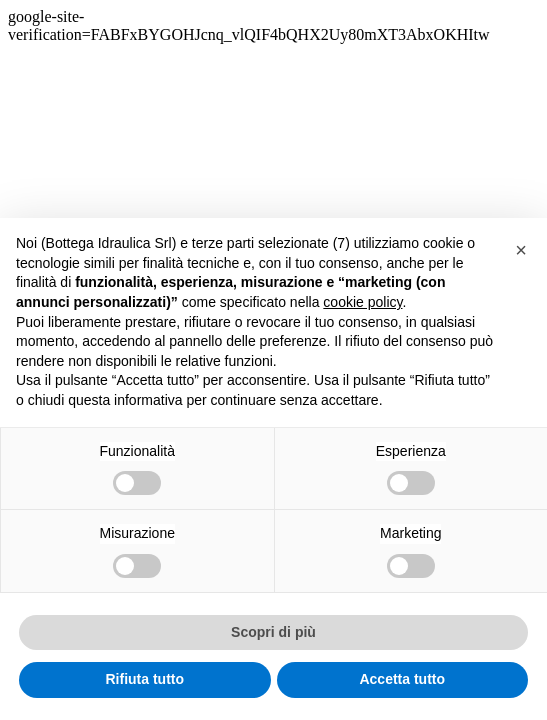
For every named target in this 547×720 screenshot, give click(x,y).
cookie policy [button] (362, 302)
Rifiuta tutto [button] (144, 679)
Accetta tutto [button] (402, 679)
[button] (521, 250)
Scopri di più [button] (273, 632)
